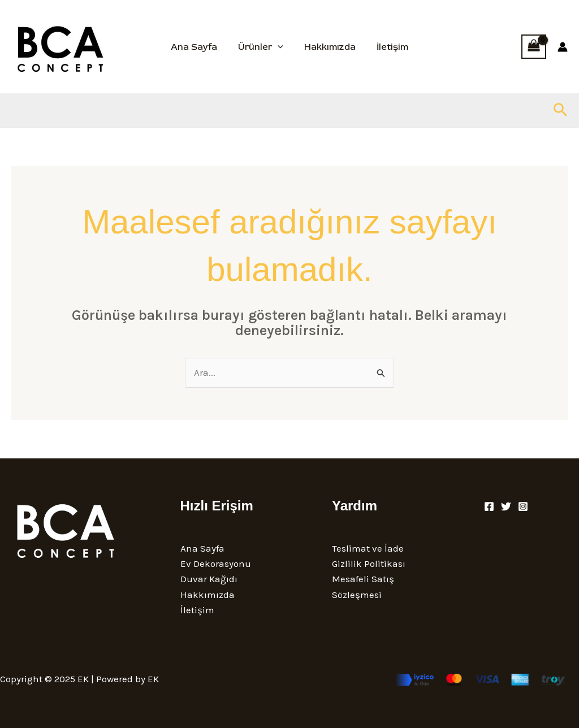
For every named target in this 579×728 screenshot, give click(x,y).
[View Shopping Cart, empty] (534, 47)
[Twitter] (506, 506)
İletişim (388, 47)
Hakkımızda (328, 47)
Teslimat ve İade (368, 548)
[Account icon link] (563, 47)
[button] (560, 110)
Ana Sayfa (198, 47)
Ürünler (262, 47)
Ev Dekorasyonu (216, 564)
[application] (279, 47)
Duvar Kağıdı (209, 579)
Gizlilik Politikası (369, 564)
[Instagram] (523, 506)
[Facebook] (489, 506)
